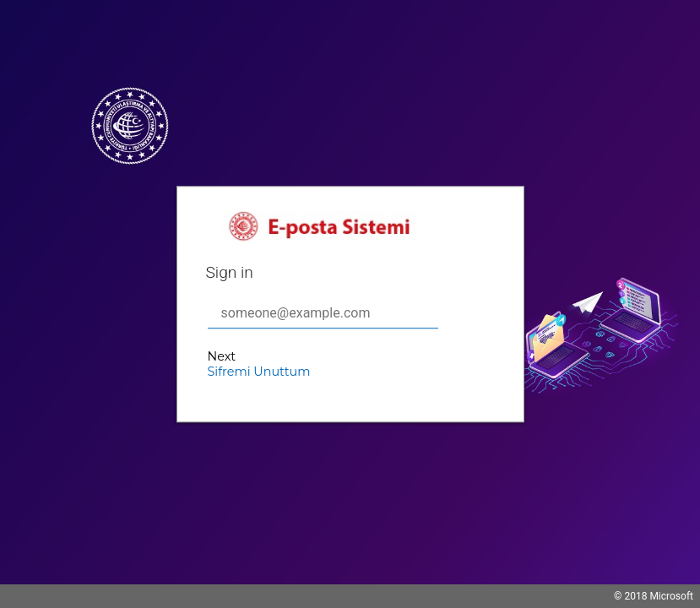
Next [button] (222, 356)
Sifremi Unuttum (259, 372)
